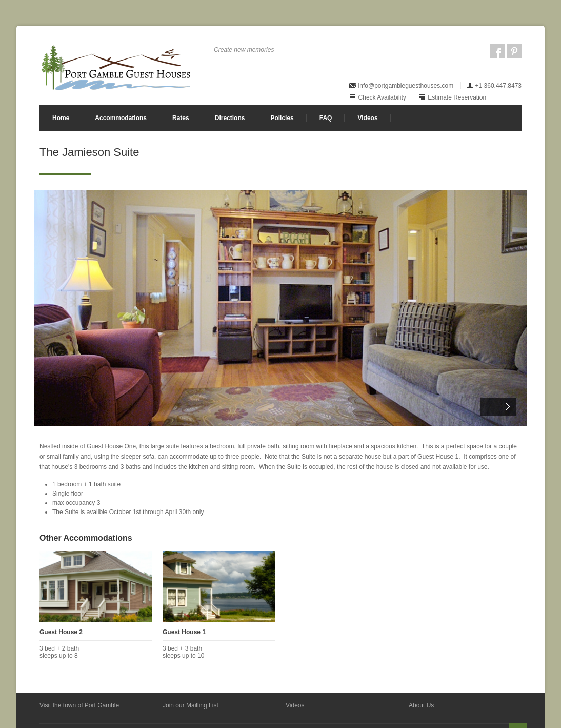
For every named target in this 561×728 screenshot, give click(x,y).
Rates (181, 118)
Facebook (497, 51)
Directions (230, 118)
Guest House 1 (184, 632)
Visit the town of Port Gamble (79, 705)
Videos (367, 118)
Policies (282, 118)
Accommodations (121, 118)
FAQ (326, 118)
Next (507, 407)
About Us (421, 705)
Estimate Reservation (457, 97)
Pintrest (514, 51)
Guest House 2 (61, 632)
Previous (489, 407)
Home (61, 118)
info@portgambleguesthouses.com (406, 86)
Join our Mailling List (191, 705)
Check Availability (382, 97)
